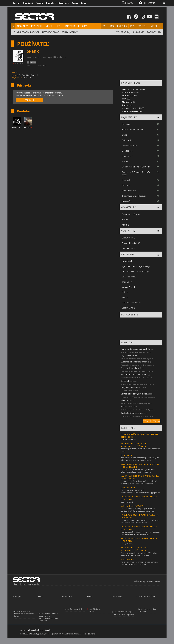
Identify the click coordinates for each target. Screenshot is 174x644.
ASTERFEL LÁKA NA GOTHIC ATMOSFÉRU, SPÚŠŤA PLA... (134, 445)
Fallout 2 (126, 292)
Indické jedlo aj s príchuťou (95, 610)
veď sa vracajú (127, 502)
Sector (16, 3)
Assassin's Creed (129, 145)
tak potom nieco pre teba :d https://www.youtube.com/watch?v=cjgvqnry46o (141, 491)
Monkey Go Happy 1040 (73, 609)
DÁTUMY (73, 32)
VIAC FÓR (156, 421)
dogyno (27, 127)
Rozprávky (64, 3)
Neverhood (127, 261)
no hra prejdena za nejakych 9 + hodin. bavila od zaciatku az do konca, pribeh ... (140, 521)
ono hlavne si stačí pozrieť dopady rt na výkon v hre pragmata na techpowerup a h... (140, 459)
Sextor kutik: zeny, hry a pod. (134, 394)
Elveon (125, 161)
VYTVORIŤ (147, 421)
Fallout (125, 297)
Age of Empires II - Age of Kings (136, 266)
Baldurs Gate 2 (128, 238)
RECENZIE (37, 26)
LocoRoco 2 (127, 156)
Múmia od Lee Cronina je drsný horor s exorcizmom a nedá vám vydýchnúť (49, 617)
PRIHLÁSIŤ (29, 100)
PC (104, 26)
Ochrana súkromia (28, 630)
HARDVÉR (69, 26)
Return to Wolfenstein (131, 303)
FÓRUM (83, 26)
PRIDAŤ (137, 32)
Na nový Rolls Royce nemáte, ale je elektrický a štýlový (24, 614)
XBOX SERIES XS (118, 26)
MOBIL (154, 26)
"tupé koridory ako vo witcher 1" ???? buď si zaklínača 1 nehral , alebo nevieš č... (139, 554)
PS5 (132, 26)
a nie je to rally (127, 544)
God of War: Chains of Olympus (136, 167)
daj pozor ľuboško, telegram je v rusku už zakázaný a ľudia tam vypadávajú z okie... (138, 510)
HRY (58, 26)
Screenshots (127, 381)
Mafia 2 (125, 225)
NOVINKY (22, 26)
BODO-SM (16, 127)
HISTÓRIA (24, 32)
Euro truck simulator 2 (131, 368)
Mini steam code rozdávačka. (134, 374)
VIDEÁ (49, 26)
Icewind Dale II (128, 287)
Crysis (125, 135)
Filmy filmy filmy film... (131, 387)
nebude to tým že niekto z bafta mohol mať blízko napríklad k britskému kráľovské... (139, 482)
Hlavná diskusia (128, 406)
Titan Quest (127, 282)
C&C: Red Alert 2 (129, 248)
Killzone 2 (126, 180)
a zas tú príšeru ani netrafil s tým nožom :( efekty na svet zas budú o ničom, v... (138, 471)
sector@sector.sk (89, 634)
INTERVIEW (47, 32)
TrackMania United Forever (134, 196)
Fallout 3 (126, 185)
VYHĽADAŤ (121, 32)
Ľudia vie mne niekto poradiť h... (135, 362)
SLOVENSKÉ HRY (60, 32)
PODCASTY (35, 32)
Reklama (40, 630)
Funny (75, 3)
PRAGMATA (126, 455)
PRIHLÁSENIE (150, 3)
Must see (125, 400)
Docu (83, 3)
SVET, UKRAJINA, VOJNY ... (133, 506)
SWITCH (142, 26)
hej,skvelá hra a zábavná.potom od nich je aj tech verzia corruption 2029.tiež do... (139, 563)
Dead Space (127, 151)
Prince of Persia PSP (131, 243)
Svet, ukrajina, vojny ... (131, 413)
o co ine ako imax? (129, 439)
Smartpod (28, 3)
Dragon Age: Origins (131, 214)
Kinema (39, 3)
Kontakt (48, 630)
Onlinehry (51, 3)
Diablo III (126, 124)
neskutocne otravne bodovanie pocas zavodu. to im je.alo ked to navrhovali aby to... (140, 533)
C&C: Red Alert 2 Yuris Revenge (136, 272)
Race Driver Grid (129, 191)
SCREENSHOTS (128, 488)
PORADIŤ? (152, 32)
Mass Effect (127, 201)
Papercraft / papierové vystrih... (136, 349)
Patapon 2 (126, 140)
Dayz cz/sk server (129, 355)
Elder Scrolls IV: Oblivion (132, 130)
